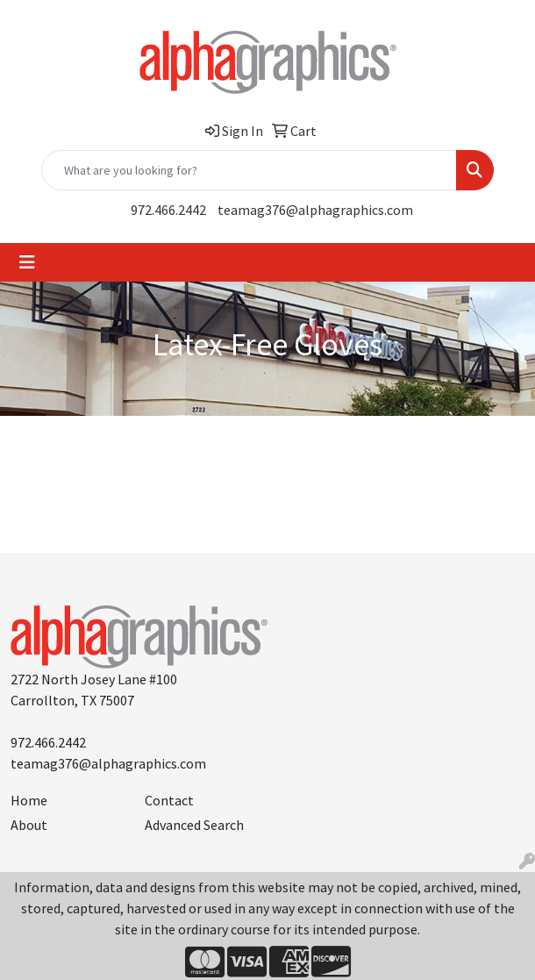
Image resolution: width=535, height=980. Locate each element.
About (29, 825)
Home (29, 800)
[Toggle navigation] (27, 262)
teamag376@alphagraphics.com (315, 210)
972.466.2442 (168, 210)
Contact (169, 800)
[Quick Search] (249, 170)
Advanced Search (194, 825)
